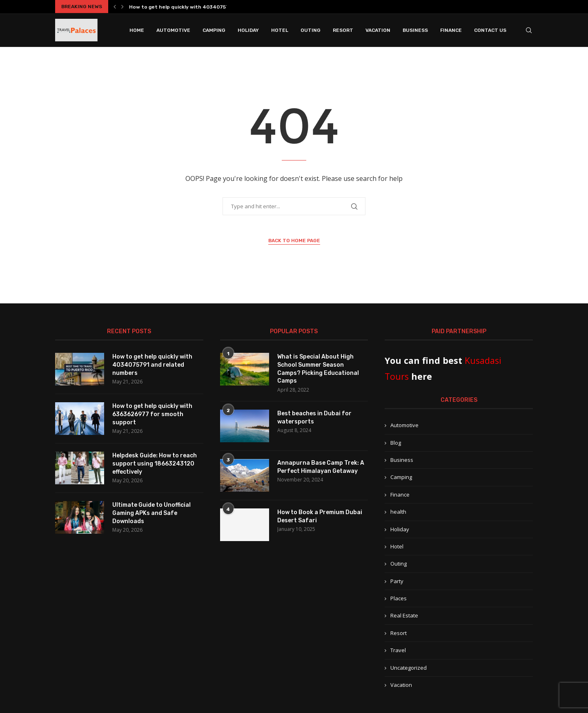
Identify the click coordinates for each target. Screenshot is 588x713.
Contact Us (490, 30)
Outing (311, 30)
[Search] (529, 30)
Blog (396, 443)
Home (137, 30)
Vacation (378, 30)
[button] (115, 7)
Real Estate (404, 615)
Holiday (248, 30)
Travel (398, 650)
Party (397, 581)
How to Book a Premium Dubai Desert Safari (320, 516)
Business (415, 30)
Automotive (173, 30)
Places (399, 598)
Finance (451, 30)
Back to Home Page (294, 241)
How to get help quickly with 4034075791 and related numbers (152, 365)
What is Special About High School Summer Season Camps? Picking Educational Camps (318, 369)
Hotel (280, 30)
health (398, 512)
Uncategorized (409, 668)
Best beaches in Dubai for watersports (314, 418)
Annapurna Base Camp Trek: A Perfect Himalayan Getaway (321, 467)
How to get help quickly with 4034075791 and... (189, 7)
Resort (343, 30)
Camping (214, 30)
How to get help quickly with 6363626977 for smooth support (152, 414)
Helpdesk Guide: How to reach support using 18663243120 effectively (155, 463)
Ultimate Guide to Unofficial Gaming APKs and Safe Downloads (151, 513)
